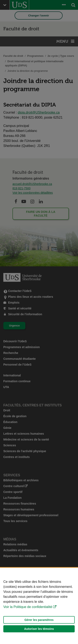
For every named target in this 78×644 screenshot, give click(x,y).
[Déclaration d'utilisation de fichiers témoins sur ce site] (39, 606)
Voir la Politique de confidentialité (28, 607)
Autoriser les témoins (39, 629)
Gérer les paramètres (39, 620)
